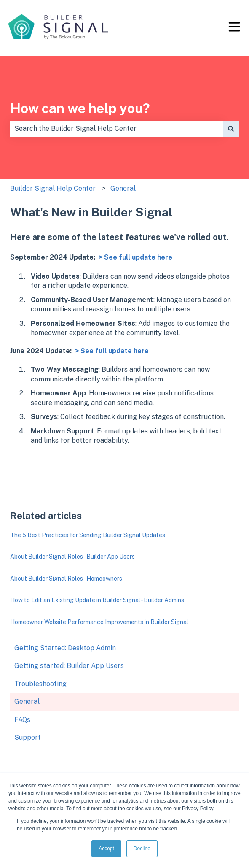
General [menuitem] (27, 702)
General (123, 188)
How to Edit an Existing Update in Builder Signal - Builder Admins (97, 600)
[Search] (231, 129)
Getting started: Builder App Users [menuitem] (69, 666)
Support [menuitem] (28, 737)
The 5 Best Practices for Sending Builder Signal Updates (88, 535)
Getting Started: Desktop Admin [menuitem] (65, 648)
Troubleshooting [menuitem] (40, 684)
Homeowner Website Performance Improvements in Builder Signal (99, 622)
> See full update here (135, 257)
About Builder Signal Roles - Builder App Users (72, 557)
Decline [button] (142, 849)
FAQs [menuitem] (22, 720)
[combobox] (116, 129)
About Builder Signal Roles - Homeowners (66, 579)
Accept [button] (106, 849)
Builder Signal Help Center (53, 188)
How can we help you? (80, 108)
